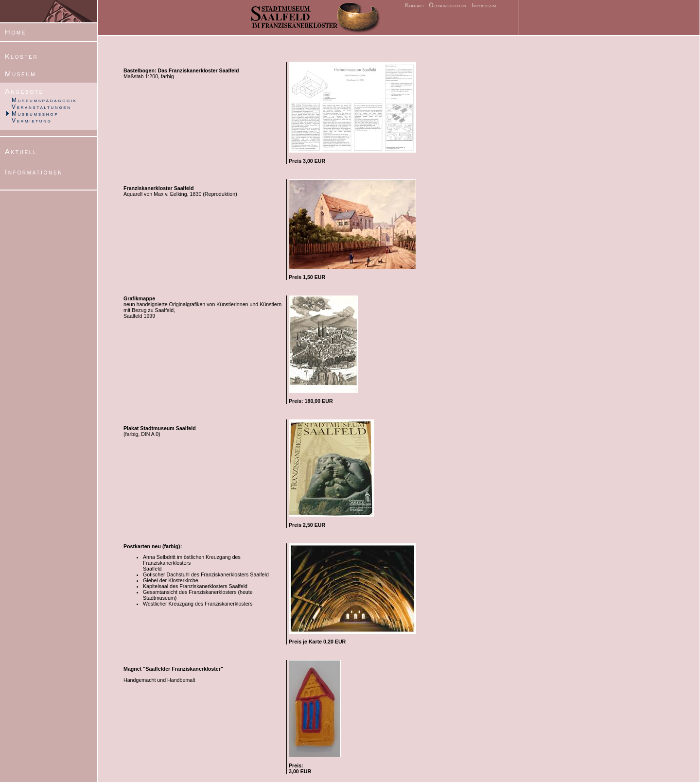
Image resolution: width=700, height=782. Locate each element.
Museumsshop (35, 114)
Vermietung (32, 121)
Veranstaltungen (42, 107)
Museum (20, 74)
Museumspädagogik (44, 100)
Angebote (24, 91)
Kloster (21, 56)
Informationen (34, 172)
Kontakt (415, 5)
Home (16, 32)
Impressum (484, 5)
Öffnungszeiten (447, 5)
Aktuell (21, 152)
